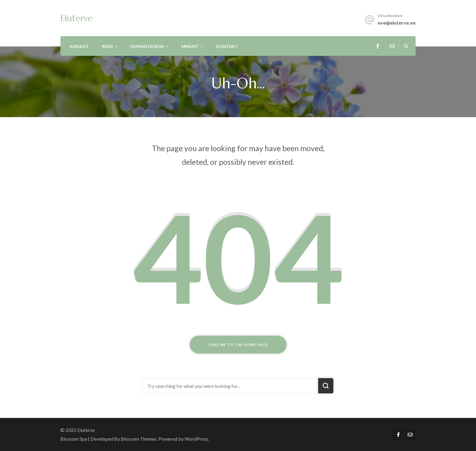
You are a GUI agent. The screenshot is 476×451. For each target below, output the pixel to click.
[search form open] (406, 46)
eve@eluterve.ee (397, 23)
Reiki (107, 46)
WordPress (196, 439)
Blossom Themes (139, 439)
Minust (190, 46)
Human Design (147, 46)
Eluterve (76, 18)
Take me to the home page (238, 345)
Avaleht (79, 46)
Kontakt (227, 46)
